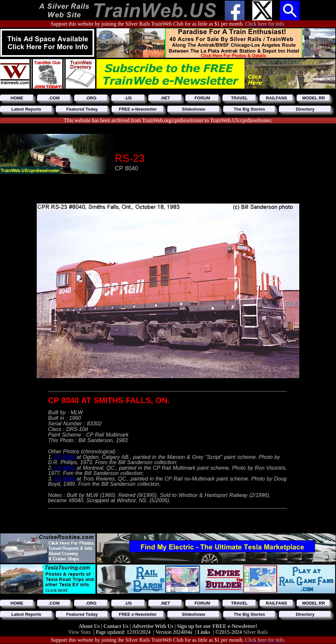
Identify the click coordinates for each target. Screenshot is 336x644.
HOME (17, 98)
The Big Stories (249, 109)
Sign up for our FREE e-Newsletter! (217, 626)
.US (128, 98)
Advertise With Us (153, 626)
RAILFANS (276, 98)
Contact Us (116, 626)
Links (204, 632)
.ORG (91, 98)
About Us (90, 626)
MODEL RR (314, 98)
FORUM (202, 98)
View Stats (80, 632)
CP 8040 (64, 457)
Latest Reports (26, 109)
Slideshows (194, 109)
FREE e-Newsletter (138, 109)
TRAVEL (239, 98)
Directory (305, 109)
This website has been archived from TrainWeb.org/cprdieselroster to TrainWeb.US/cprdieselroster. (168, 120)
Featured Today (82, 109)
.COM (54, 98)
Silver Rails (255, 632)
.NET (165, 98)
